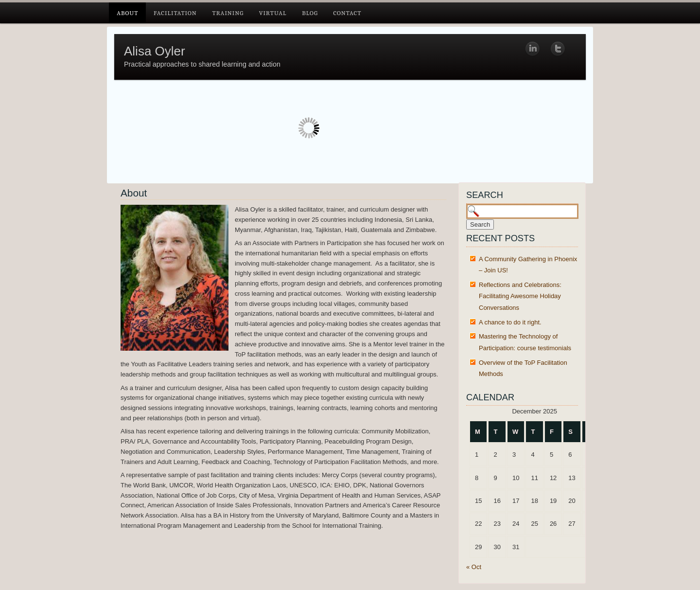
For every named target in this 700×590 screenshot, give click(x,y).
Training (228, 13)
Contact (347, 13)
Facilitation (175, 13)
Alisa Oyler (155, 51)
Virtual (273, 13)
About (127, 13)
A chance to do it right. (510, 322)
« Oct (474, 567)
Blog (310, 13)
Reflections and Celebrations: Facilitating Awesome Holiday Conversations (520, 296)
